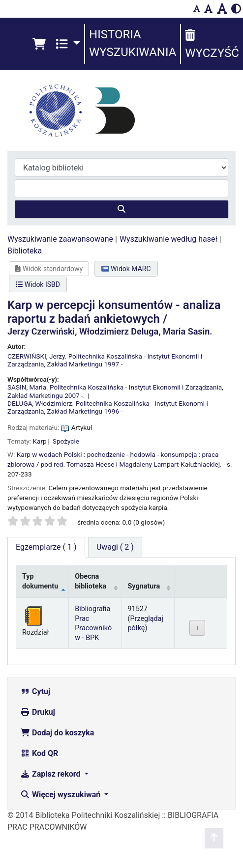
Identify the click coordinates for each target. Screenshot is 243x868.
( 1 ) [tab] (46, 547)
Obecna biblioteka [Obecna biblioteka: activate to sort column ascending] (91, 581)
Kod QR (39, 753)
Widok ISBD (38, 284)
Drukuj (38, 712)
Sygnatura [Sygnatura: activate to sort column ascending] (144, 586)
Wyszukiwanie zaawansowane (60, 239)
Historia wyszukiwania (133, 43)
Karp (40, 441)
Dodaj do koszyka (57, 733)
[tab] (115, 547)
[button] (39, 44)
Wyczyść (212, 44)
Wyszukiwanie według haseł (168, 239)
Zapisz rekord (51, 774)
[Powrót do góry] (214, 838)
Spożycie (66, 441)
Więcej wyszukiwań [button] (61, 795)
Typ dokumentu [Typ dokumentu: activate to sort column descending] (40, 581)
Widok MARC (126, 269)
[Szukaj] (121, 209)
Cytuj (35, 691)
